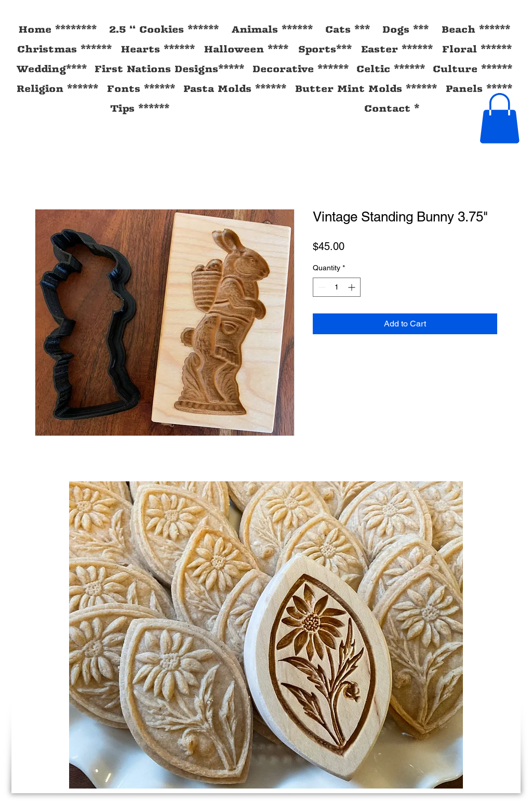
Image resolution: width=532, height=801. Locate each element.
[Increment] (353, 287)
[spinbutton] (337, 287)
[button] (500, 118)
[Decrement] (321, 287)
